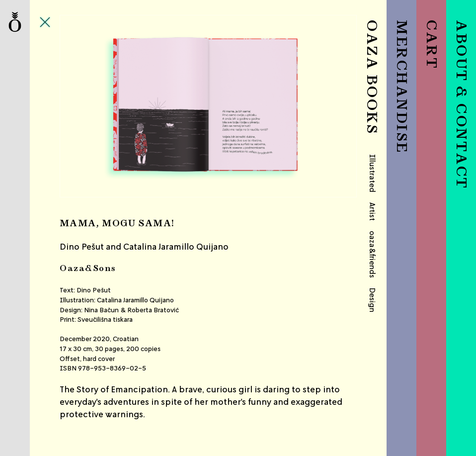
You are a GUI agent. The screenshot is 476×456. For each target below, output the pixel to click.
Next (307, 106)
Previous (109, 106)
